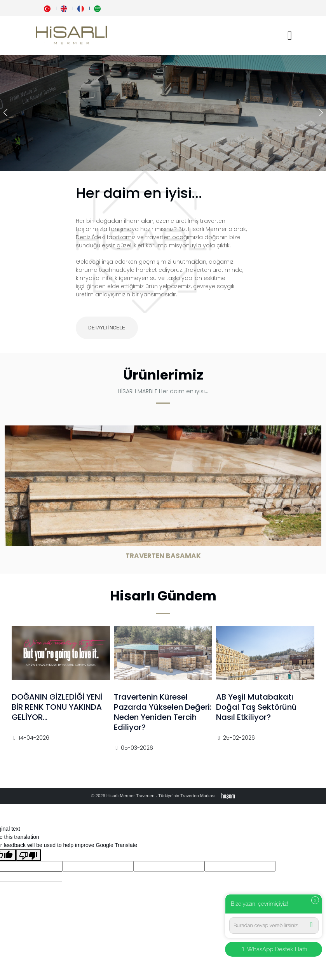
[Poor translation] (28, 855)
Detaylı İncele (107, 328)
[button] (321, 113)
